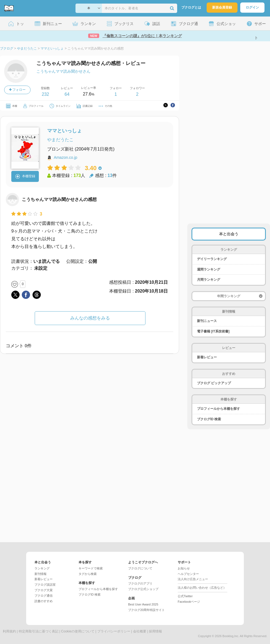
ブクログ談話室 (45, 585)
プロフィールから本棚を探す (218, 409)
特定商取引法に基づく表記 (39, 631)
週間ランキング (209, 269)
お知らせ (184, 568)
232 (45, 94)
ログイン (252, 7)
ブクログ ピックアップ (214, 383)
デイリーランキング (212, 259)
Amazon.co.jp (65, 157)
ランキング (42, 568)
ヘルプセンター (188, 574)
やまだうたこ (60, 140)
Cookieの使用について (78, 631)
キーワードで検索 (91, 568)
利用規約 (9, 631)
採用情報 (155, 631)
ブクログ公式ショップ (143, 589)
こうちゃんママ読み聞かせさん (63, 71)
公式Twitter (185, 596)
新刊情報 (40, 574)
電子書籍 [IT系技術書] (213, 331)
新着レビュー (207, 357)
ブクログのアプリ (140, 583)
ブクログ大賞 (44, 590)
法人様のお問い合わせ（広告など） (202, 588)
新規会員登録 (222, 7)
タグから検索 (88, 574)
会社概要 (140, 631)
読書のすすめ (44, 601)
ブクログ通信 (44, 596)
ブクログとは (191, 7)
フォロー (17, 90)
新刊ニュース (207, 321)
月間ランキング (209, 280)
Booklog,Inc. (231, 636)
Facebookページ (189, 602)
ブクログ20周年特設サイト (146, 610)
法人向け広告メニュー (193, 579)
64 (67, 94)
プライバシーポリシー (114, 631)
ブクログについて (140, 568)
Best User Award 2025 (143, 604)
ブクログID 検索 (209, 419)
